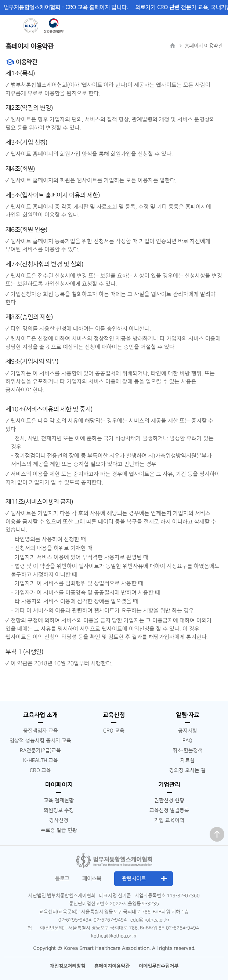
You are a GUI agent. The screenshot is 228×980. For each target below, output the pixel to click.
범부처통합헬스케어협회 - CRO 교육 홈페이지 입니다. (66, 8)
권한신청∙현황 (169, 801)
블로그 (62, 879)
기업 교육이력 (169, 820)
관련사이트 (134, 879)
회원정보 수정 (59, 810)
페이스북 (92, 879)
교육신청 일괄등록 (169, 810)
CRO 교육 (40, 770)
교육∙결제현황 (59, 801)
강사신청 (59, 820)
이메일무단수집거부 (159, 966)
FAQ (187, 741)
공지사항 (188, 731)
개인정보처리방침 (68, 966)
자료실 (187, 761)
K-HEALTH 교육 (41, 761)
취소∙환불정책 (188, 751)
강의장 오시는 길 (187, 770)
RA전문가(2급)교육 (40, 751)
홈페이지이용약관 (112, 966)
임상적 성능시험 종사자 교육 (40, 741)
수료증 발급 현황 (59, 830)
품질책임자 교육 (41, 731)
